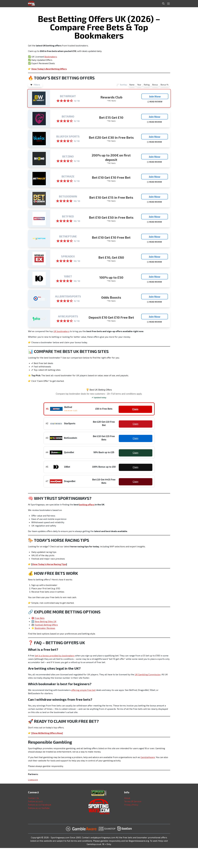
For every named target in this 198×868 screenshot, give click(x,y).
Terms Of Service (133, 801)
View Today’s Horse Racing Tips (49, 564)
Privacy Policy (131, 805)
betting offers (87, 504)
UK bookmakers (61, 331)
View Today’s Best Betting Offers (49, 69)
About (127, 798)
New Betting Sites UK (46, 621)
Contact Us (33, 798)
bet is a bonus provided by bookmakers (55, 656)
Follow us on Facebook (40, 805)
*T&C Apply (111, 101)
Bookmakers (51, 57)
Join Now (155, 96)
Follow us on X (35, 801)
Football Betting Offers (46, 625)
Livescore (33, 780)
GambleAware (148, 757)
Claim (135, 409)
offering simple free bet (83, 690)
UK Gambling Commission (148, 674)
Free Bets (40, 618)
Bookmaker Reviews (45, 628)
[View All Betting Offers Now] (47, 733)
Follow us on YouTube (39, 808)
